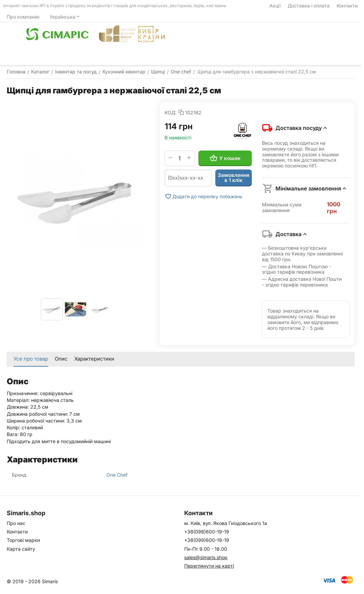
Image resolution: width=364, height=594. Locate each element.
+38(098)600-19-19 (207, 532)
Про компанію (23, 17)
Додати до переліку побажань (203, 197)
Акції (275, 6)
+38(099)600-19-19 (207, 540)
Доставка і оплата (309, 6)
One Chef (117, 475)
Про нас (16, 523)
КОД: (171, 112)
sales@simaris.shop (206, 557)
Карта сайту (21, 549)
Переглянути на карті (209, 566)
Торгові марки (23, 540)
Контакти (347, 6)
